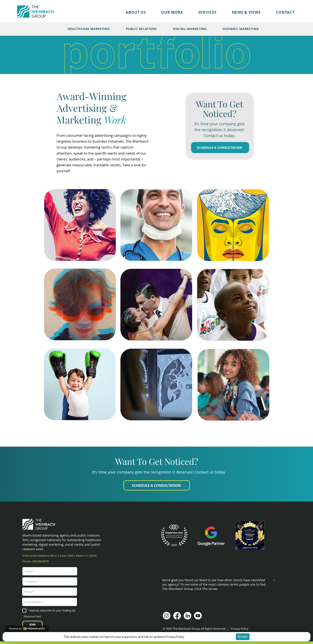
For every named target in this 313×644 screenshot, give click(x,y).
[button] (164, 12)
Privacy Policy (240, 629)
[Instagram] (167, 616)
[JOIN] (32, 625)
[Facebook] (177, 616)
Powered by (27, 629)
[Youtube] (198, 616)
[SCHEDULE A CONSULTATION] (220, 148)
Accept (243, 637)
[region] (80, 224)
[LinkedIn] (187, 616)
